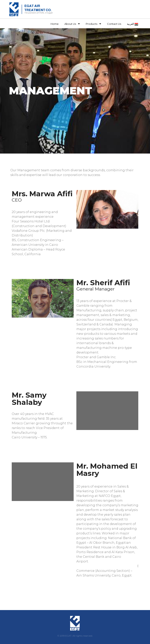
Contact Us (114, 24)
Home (55, 24)
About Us (70, 24)
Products (92, 24)
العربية (133, 24)
